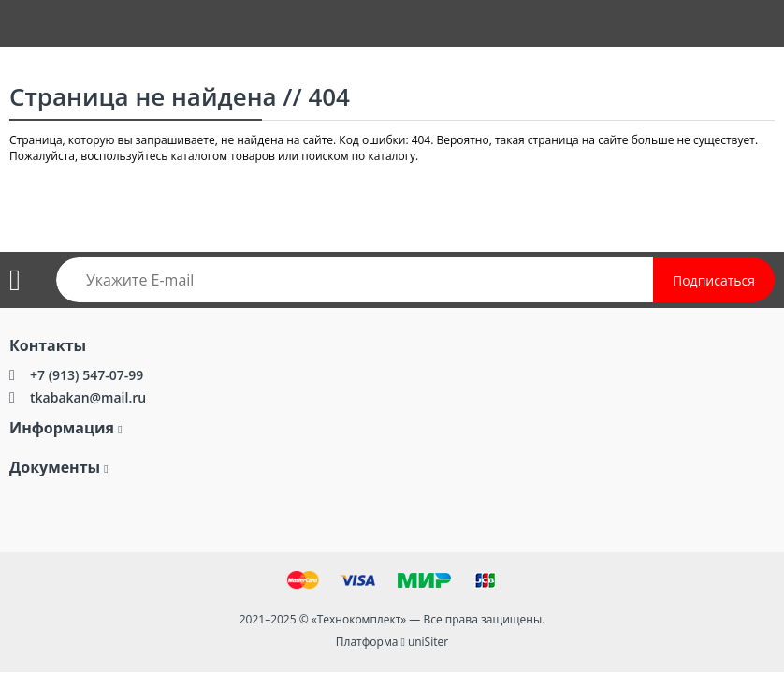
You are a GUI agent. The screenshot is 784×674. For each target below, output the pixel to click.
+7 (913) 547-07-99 (87, 375)
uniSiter (428, 642)
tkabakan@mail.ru (88, 397)
